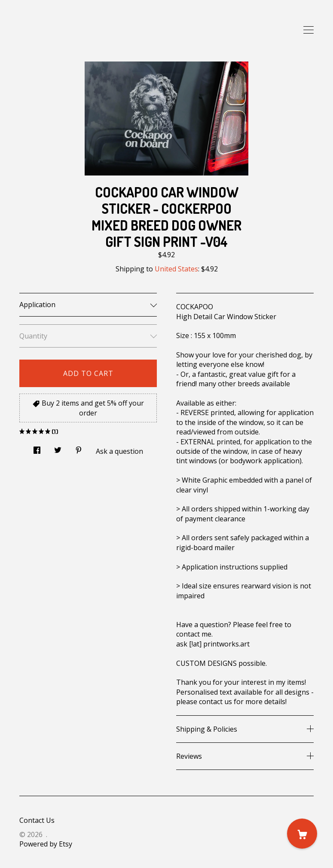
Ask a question (119, 451)
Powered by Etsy (46, 844)
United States (176, 269)
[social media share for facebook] (37, 448)
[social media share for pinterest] (79, 448)
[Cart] (302, 834)
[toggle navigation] (309, 30)
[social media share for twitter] (58, 448)
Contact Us (37, 820)
